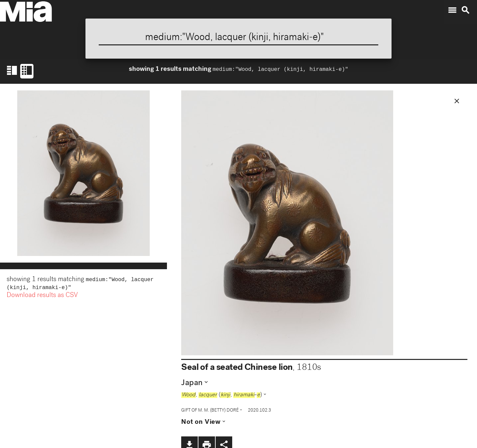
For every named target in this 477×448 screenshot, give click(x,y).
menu (452, 10)
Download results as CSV (42, 297)
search (465, 10)
